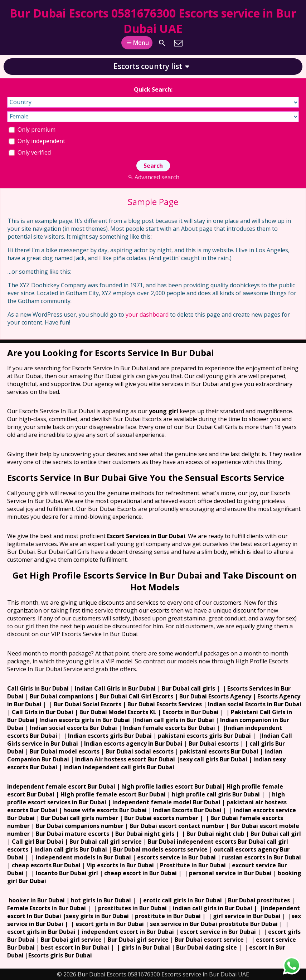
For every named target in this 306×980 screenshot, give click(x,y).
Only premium (32, 130)
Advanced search (153, 177)
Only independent (37, 141)
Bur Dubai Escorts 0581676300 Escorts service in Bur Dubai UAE (153, 21)
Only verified (30, 152)
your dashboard (147, 315)
